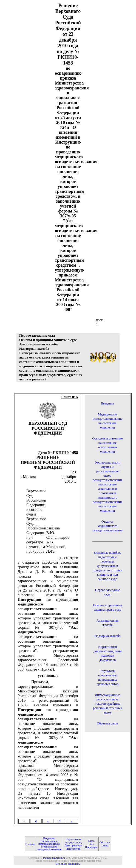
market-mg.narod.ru (54, 858)
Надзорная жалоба (107, 636)
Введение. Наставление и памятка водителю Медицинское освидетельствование (49, 844)
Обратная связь (107, 723)
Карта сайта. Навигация (91, 844)
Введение (107, 403)
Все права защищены (68, 864)
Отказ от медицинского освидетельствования (108, 526)
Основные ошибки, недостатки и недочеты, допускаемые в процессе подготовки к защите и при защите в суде (107, 566)
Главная (30, 844)
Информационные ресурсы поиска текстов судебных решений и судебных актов (107, 704)
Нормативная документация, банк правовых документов (73, 844)
